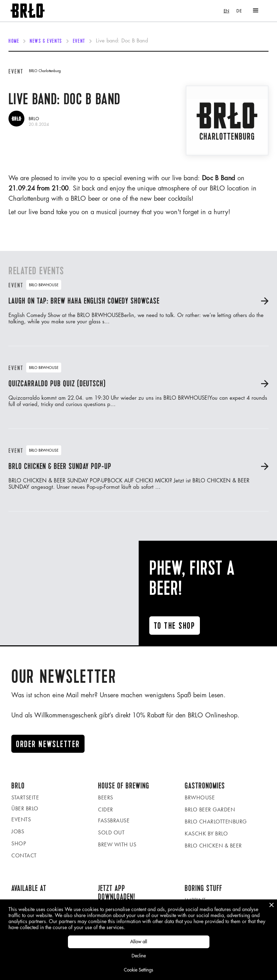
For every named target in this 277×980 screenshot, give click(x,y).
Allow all (139, 942)
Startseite (25, 797)
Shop (19, 843)
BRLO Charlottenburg (216, 821)
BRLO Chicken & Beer (213, 846)
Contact (24, 855)
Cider (106, 809)
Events (21, 819)
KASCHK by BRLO (206, 834)
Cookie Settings (138, 970)
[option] (239, 11)
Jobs (18, 831)
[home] (28, 11)
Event (79, 41)
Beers (106, 797)
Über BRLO (25, 808)
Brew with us (117, 844)
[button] (256, 11)
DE (239, 11)
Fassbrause (114, 820)
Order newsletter (48, 744)
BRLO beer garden (210, 809)
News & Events (46, 41)
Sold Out (111, 832)
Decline (139, 956)
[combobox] (226, 11)
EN (226, 11)
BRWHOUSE (200, 797)
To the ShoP (175, 626)
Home (14, 41)
